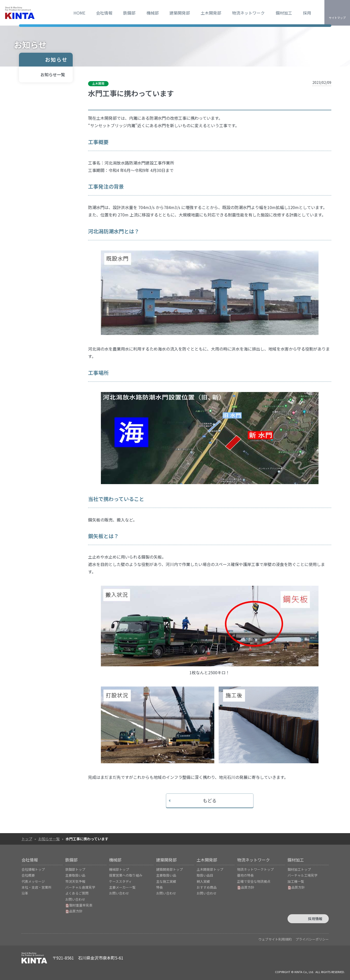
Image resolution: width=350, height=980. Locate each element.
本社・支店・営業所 (36, 887)
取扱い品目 (205, 875)
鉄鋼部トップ (75, 869)
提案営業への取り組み (126, 875)
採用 (307, 13)
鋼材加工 (284, 13)
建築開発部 (180, 13)
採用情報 (315, 919)
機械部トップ (119, 869)
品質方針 (74, 911)
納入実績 (203, 881)
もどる (210, 800)
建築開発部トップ (169, 869)
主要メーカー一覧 (122, 887)
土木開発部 (211, 13)
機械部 (153, 13)
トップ (27, 839)
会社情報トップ (33, 869)
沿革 (25, 893)
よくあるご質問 (77, 893)
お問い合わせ (75, 899)
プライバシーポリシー (312, 939)
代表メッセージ (33, 881)
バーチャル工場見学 (303, 875)
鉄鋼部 (129, 13)
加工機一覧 (296, 881)
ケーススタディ (120, 881)
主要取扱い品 (75, 875)
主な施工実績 (166, 881)
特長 (160, 887)
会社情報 (104, 13)
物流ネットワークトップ (255, 869)
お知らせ (56, 59)
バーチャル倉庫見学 (80, 887)
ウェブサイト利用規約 (275, 939)
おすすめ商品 (207, 887)
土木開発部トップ (210, 869)
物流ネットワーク (248, 13)
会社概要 (28, 875)
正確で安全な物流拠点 (254, 881)
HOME (79, 13)
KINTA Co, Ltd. (304, 972)
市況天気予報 (75, 881)
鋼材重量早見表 (79, 905)
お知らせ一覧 (53, 74)
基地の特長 (245, 875)
